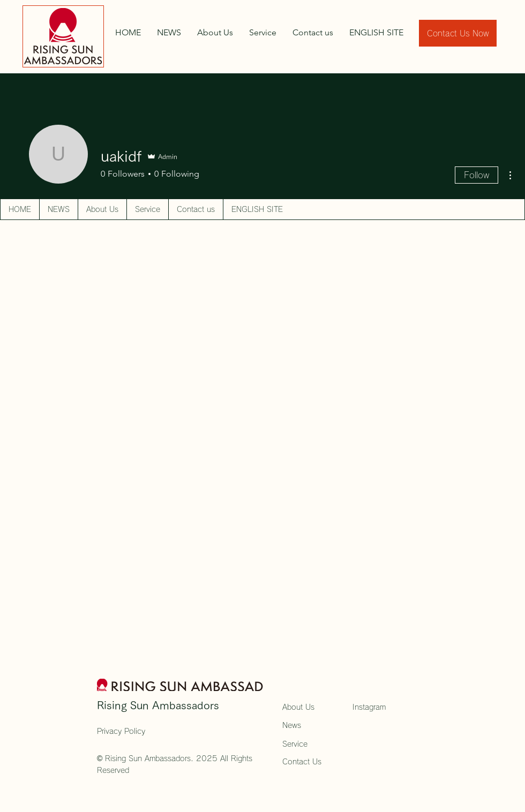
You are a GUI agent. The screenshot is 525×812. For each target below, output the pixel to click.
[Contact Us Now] (458, 33)
